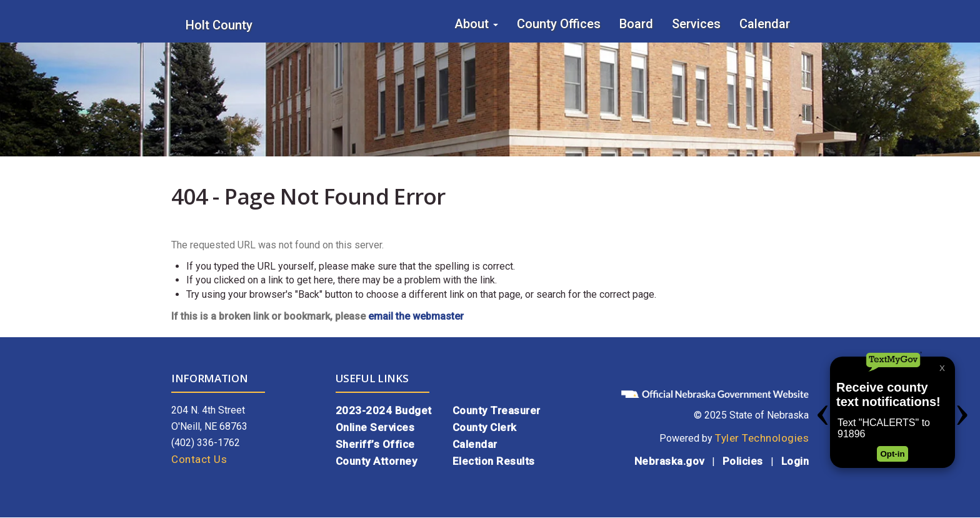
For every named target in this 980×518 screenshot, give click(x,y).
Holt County (219, 25)
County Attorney (377, 461)
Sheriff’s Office (375, 444)
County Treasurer (497, 410)
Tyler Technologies (762, 438)
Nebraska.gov (669, 461)
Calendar (765, 24)
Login (795, 461)
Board (636, 24)
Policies (743, 461)
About (476, 24)
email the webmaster (416, 316)
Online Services (375, 427)
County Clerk (485, 427)
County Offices (559, 24)
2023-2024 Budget (384, 410)
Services (696, 24)
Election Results (494, 461)
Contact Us (199, 459)
